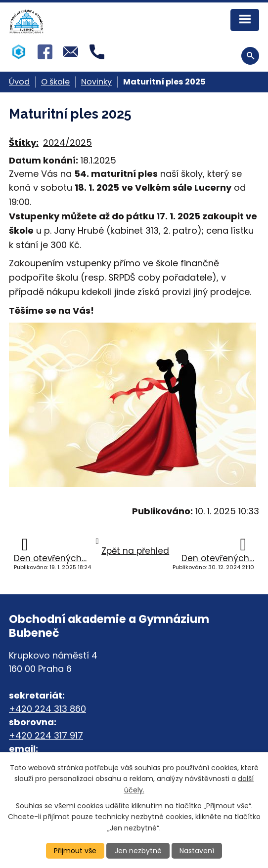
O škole (55, 82)
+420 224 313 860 (47, 709)
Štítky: (24, 143)
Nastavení (197, 851)
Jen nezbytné (138, 851)
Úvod (19, 82)
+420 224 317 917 (46, 735)
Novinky (96, 82)
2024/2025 (67, 143)
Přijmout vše (75, 851)
